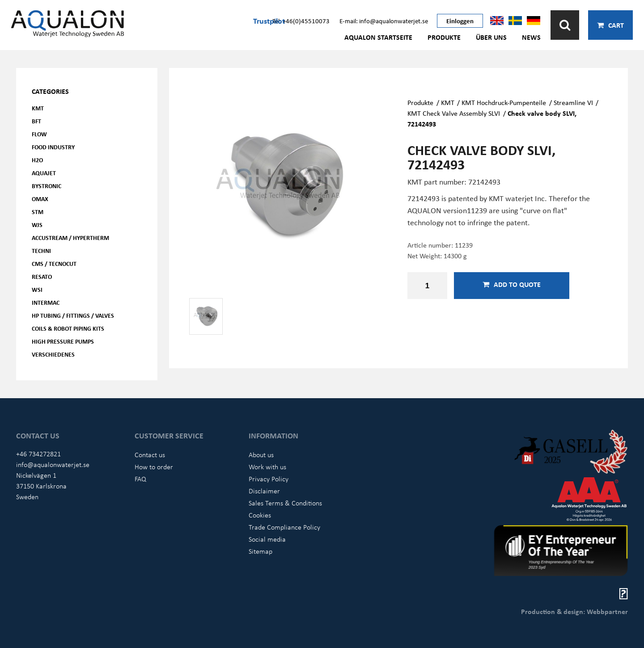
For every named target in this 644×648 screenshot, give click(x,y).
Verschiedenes (53, 354)
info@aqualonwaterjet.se (53, 464)
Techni (41, 250)
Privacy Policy (269, 479)
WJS (37, 225)
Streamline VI (573, 102)
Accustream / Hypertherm (70, 238)
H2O (37, 160)
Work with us (267, 467)
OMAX (40, 199)
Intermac (46, 302)
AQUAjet (44, 173)
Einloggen (460, 21)
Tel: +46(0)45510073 (301, 21)
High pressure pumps (63, 341)
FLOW (39, 134)
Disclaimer (264, 491)
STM (38, 212)
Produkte (444, 37)
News (531, 37)
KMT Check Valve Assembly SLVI (454, 113)
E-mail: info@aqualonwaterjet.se (384, 21)
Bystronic (47, 186)
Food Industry (53, 147)
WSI (37, 289)
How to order (154, 467)
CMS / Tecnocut (54, 263)
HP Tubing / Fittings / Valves (73, 315)
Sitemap (261, 551)
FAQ (140, 479)
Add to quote (512, 284)
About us (261, 454)
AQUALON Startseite (378, 37)
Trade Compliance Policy (284, 527)
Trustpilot (269, 21)
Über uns (491, 37)
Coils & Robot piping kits (68, 328)
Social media (267, 539)
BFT (36, 121)
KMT (38, 108)
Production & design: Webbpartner (574, 611)
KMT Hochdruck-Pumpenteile (504, 102)
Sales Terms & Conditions (285, 503)
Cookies (260, 515)
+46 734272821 (38, 454)
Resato (42, 276)
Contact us (150, 454)
